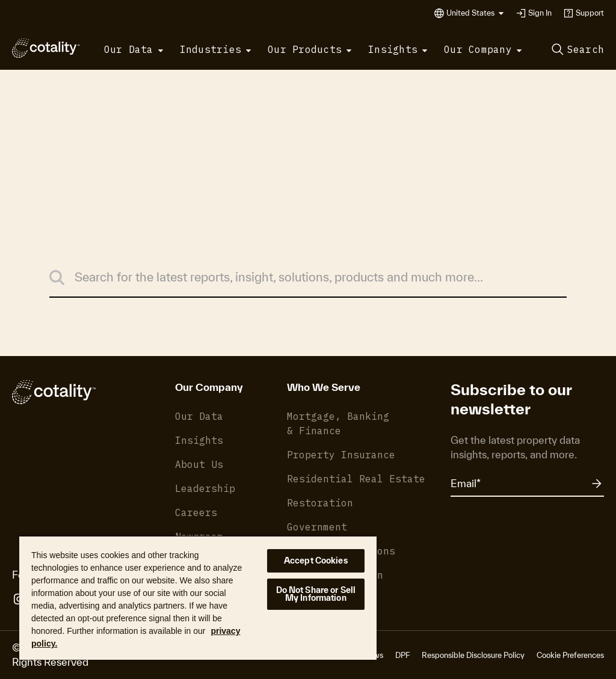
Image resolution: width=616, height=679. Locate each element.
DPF (402, 655)
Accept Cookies (316, 561)
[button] (475, 13)
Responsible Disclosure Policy (473, 655)
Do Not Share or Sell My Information (316, 594)
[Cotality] (46, 48)
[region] (198, 598)
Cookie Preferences (570, 655)
